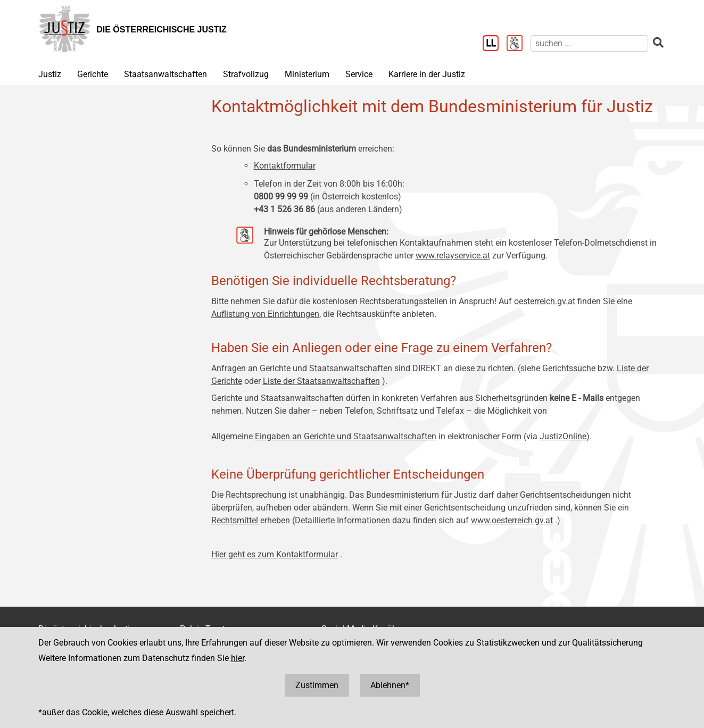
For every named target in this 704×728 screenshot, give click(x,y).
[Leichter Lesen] (495, 44)
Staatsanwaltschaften (165, 74)
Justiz (50, 74)
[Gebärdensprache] (519, 44)
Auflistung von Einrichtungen (265, 314)
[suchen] (589, 43)
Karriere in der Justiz (427, 74)
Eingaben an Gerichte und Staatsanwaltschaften (346, 436)
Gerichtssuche (569, 368)
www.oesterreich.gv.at (512, 520)
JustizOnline (563, 436)
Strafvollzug (246, 74)
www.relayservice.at (453, 256)
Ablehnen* (390, 685)
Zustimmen (317, 685)
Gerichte (93, 74)
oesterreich (535, 301)
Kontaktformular (285, 166)
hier (238, 658)
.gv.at (565, 301)
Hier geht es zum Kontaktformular (275, 554)
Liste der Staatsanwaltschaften (321, 381)
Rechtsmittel (236, 520)
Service (359, 74)
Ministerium (307, 74)
